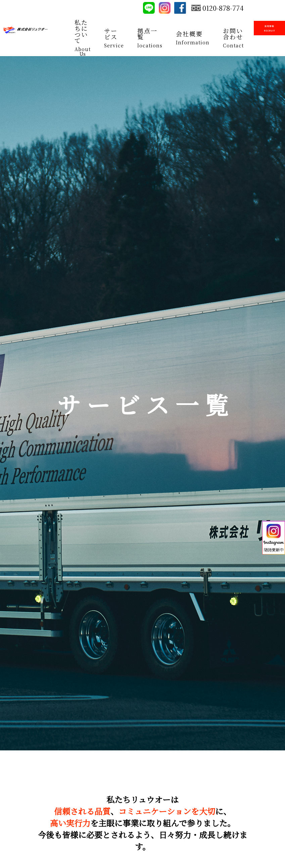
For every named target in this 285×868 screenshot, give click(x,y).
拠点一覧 (147, 34)
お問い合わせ (233, 34)
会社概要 (189, 34)
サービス (111, 34)
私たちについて (81, 31)
